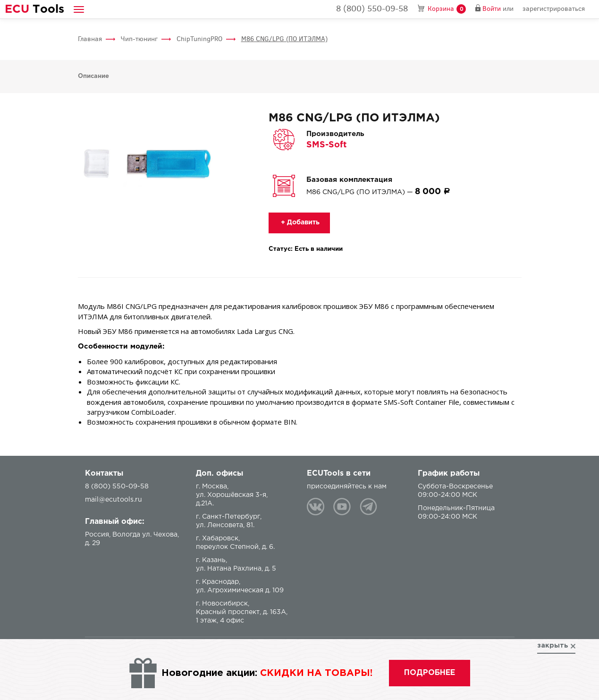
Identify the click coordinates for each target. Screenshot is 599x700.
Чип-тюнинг (139, 39)
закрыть (553, 646)
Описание (93, 76)
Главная (90, 39)
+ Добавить (299, 222)
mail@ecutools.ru (114, 500)
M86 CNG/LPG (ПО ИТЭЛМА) (284, 39)
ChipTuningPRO (199, 39)
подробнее (430, 673)
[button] (79, 9)
